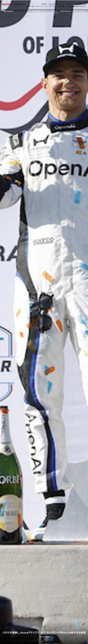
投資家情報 (62, 6)
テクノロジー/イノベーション (42, 6)
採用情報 (44, 3)
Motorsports (8, 11)
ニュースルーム (69, 6)
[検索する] (85, 6)
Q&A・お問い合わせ (54, 3)
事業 (33, 6)
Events (54, 11)
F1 (46, 11)
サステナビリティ (54, 6)
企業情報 (29, 6)
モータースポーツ (67, 3)
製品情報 (77, 3)
